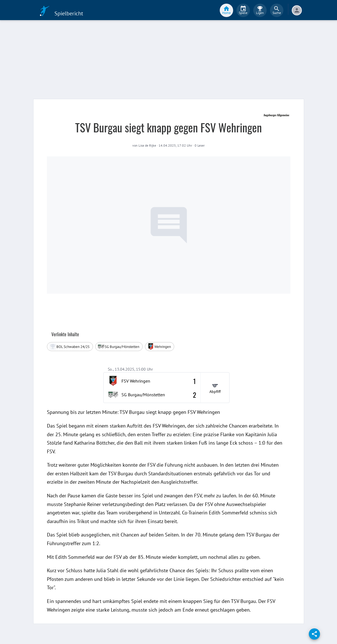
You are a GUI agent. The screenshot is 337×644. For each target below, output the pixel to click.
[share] (314, 634)
